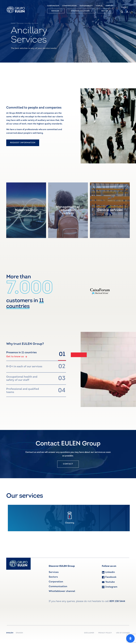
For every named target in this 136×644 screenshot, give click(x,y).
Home (13, 23)
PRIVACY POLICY (105, 633)
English (125, 7)
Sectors (53, 577)
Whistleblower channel (62, 591)
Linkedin (108, 572)
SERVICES (56, 11)
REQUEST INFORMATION (23, 143)
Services (20, 23)
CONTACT (109, 6)
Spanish (19, 633)
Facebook (109, 577)
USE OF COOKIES (123, 633)
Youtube (108, 582)
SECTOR (106, 11)
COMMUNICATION (69, 6)
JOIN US (99, 6)
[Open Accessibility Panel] (130, 638)
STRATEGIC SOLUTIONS (81, 11)
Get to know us (17, 357)
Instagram (110, 587)
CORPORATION (53, 6)
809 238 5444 (117, 601)
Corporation (56, 582)
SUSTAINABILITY (86, 6)
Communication (58, 587)
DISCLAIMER (89, 633)
